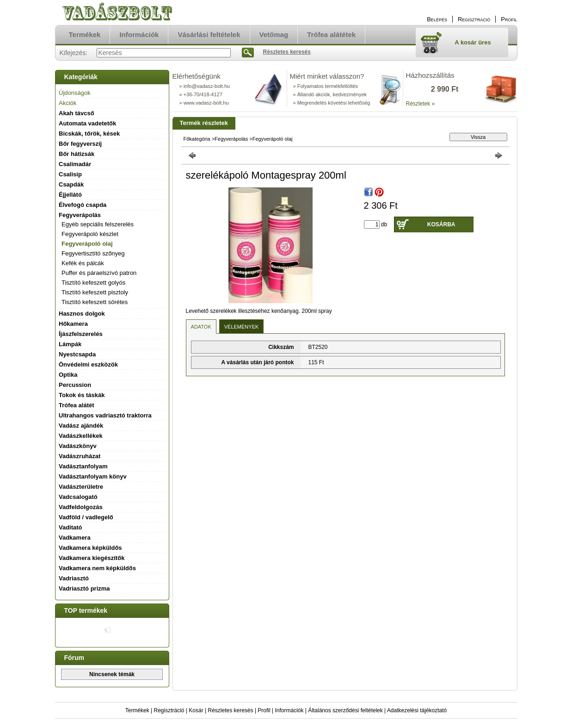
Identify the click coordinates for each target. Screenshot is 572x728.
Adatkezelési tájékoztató (417, 710)
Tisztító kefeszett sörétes (95, 302)
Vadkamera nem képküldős (97, 568)
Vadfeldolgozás (81, 507)
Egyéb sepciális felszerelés (98, 224)
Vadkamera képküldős (90, 548)
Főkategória (197, 139)
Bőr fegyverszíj (80, 144)
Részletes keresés (231, 710)
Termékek (137, 710)
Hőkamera (73, 324)
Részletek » (421, 104)
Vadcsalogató (78, 497)
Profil (264, 710)
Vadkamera (75, 538)
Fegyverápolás (231, 139)
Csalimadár (75, 164)
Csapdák (71, 184)
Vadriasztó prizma (84, 588)
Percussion (75, 385)
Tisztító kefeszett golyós (93, 283)
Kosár (196, 710)
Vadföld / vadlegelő (86, 517)
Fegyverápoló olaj (87, 244)
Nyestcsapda (77, 354)
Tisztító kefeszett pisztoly (95, 292)
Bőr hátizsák (77, 154)
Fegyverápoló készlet (90, 234)
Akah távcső (77, 113)
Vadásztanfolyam (83, 466)
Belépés (437, 19)
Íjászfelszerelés (81, 334)
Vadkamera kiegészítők (92, 558)
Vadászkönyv (78, 446)
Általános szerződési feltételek (345, 710)
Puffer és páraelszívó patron (99, 273)
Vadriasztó (74, 578)
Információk (289, 710)
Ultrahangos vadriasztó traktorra (105, 415)
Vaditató (71, 527)
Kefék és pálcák (83, 263)
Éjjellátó (70, 195)
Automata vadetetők (87, 123)
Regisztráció (169, 710)
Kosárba (441, 224)
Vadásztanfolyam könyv (93, 476)
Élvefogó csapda (83, 205)
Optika (68, 375)
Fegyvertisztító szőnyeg (93, 253)
